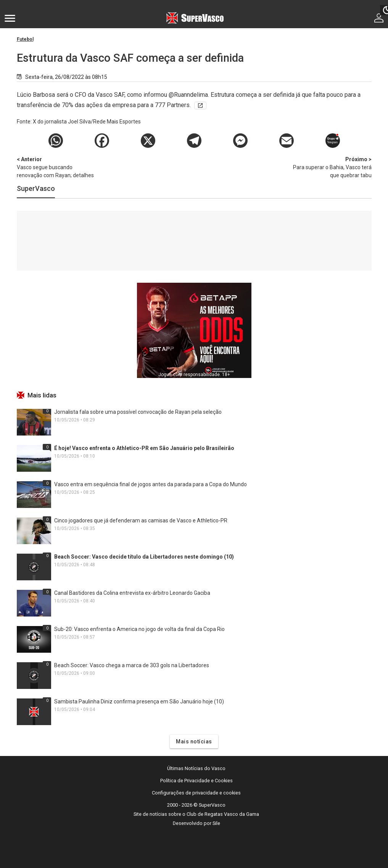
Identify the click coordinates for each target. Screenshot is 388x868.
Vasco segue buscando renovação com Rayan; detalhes (57, 167)
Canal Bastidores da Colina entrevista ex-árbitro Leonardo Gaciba (132, 593)
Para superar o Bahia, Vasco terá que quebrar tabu (332, 167)
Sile (216, 823)
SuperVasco (36, 188)
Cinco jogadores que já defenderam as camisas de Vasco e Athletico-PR (141, 520)
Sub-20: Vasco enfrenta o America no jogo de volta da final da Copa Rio (139, 629)
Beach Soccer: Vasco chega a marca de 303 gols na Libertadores (132, 665)
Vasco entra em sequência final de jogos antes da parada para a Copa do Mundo (151, 484)
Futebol (25, 39)
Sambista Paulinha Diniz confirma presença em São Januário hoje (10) (139, 701)
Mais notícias (194, 741)
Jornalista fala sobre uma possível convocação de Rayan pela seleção (138, 412)
